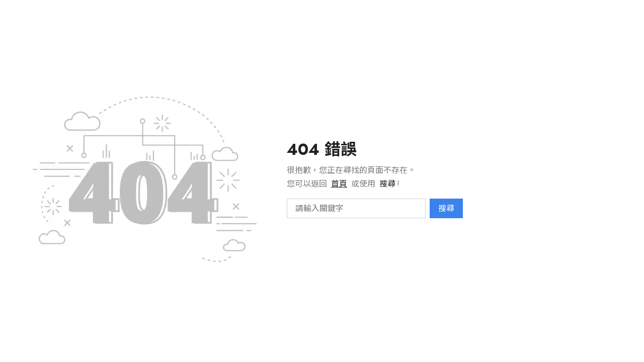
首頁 (339, 184)
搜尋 (446, 208)
